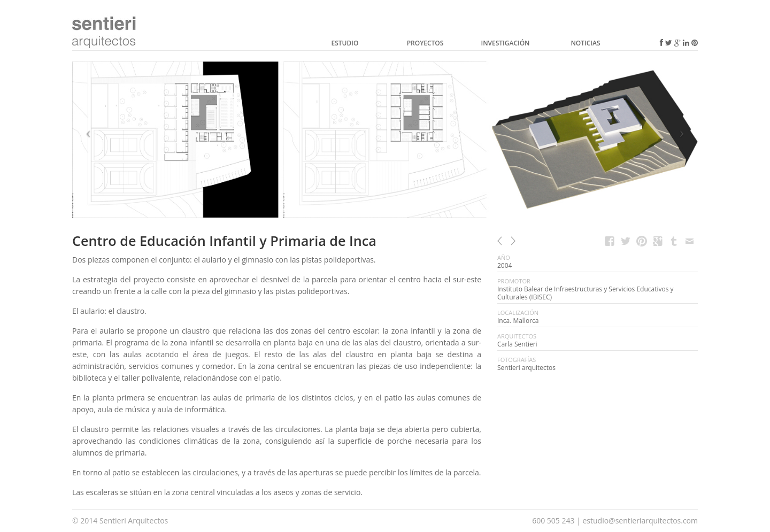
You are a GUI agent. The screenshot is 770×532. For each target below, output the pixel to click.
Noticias (585, 43)
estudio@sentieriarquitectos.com (640, 521)
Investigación (505, 43)
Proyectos (425, 43)
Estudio (345, 43)
